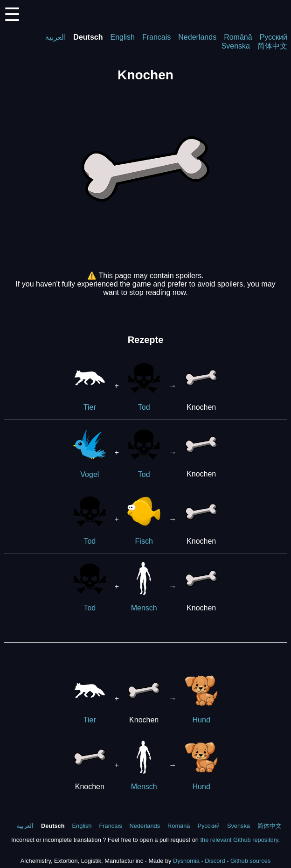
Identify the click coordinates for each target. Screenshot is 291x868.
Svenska (236, 46)
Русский (274, 37)
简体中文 (272, 46)
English (122, 37)
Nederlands (197, 37)
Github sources (250, 861)
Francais (156, 37)
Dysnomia (186, 861)
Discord (215, 861)
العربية (55, 37)
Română (238, 37)
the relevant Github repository (239, 840)
